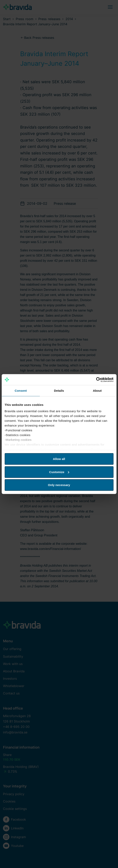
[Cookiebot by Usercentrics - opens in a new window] (96, 380)
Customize (59, 472)
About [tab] (97, 391)
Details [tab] (59, 391)
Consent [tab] (21, 391)
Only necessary (59, 485)
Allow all (59, 459)
